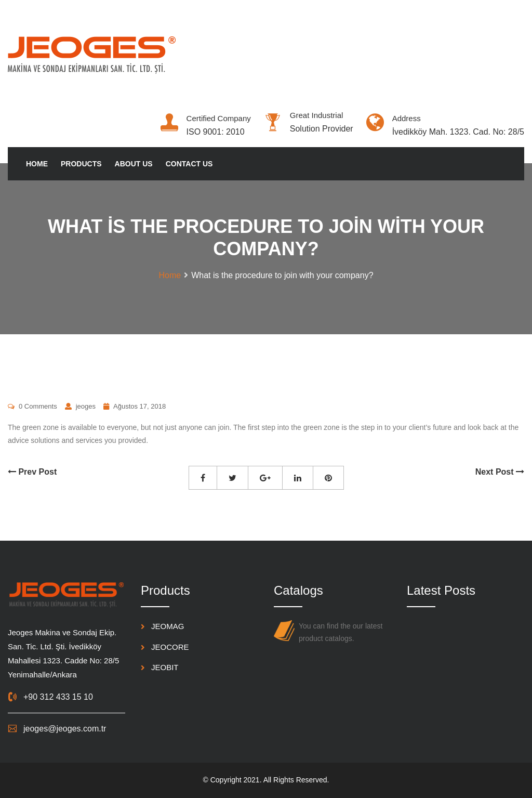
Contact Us (189, 164)
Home (37, 164)
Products (81, 164)
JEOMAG (168, 626)
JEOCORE (170, 647)
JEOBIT (165, 667)
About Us (134, 164)
